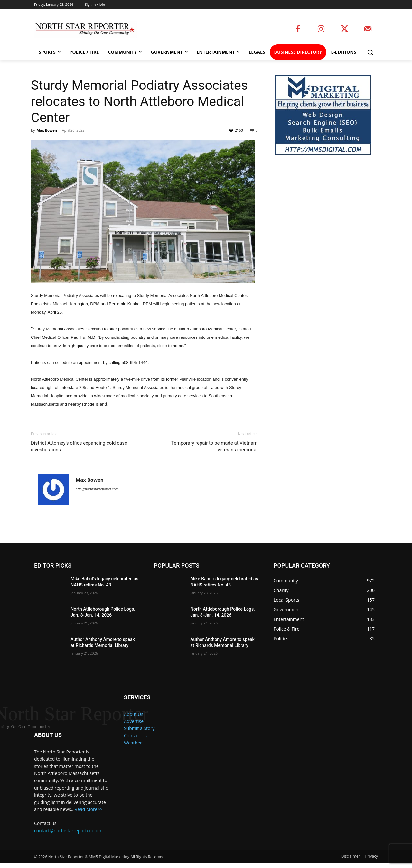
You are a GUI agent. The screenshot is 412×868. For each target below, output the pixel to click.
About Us (134, 714)
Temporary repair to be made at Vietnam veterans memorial (214, 446)
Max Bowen (47, 130)
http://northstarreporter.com (97, 489)
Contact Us (135, 736)
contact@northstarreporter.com (68, 836)
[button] (370, 52)
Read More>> (89, 814)
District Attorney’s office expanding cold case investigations (79, 446)
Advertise (134, 721)
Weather (133, 743)
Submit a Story (139, 728)
